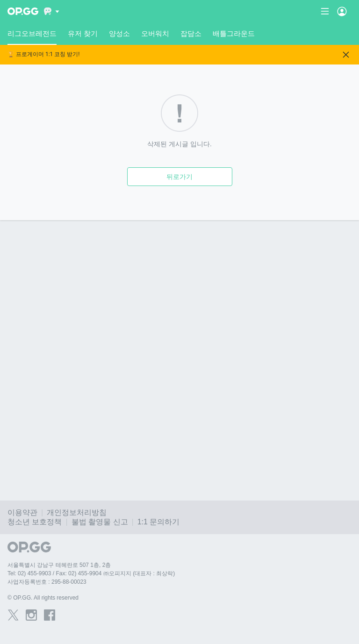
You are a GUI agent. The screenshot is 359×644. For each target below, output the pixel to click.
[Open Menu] (342, 11)
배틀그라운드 (234, 33)
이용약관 (22, 512)
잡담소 (191, 33)
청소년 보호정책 (35, 522)
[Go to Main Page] (23, 11)
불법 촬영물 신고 (100, 522)
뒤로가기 (179, 177)
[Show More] (52, 11)
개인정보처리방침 (77, 512)
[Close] (346, 55)
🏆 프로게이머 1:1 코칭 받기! (43, 54)
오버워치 (155, 33)
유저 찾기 (83, 33)
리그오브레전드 (32, 37)
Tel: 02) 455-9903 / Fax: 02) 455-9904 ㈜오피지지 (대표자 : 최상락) (91, 573)
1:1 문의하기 (159, 522)
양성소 (119, 33)
